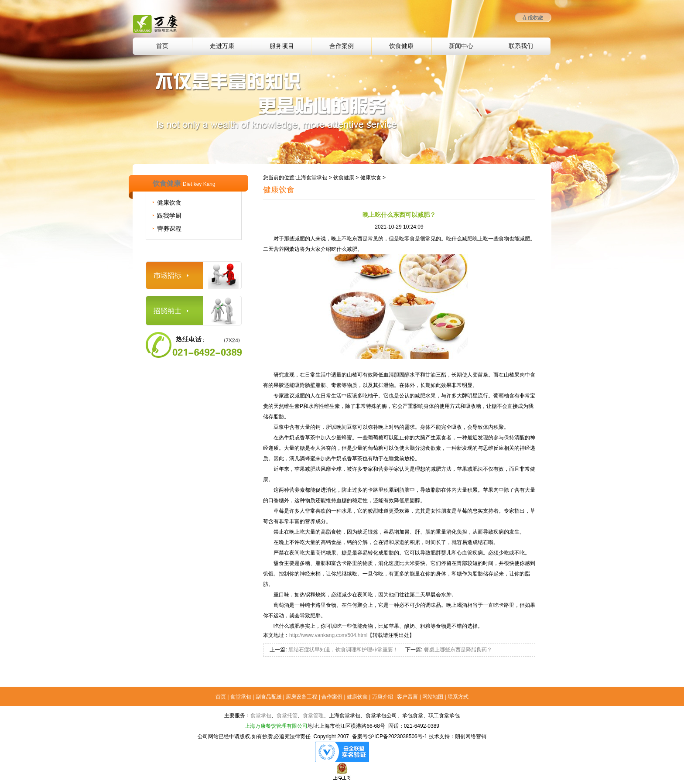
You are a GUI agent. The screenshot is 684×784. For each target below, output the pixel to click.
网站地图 (433, 697)
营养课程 (169, 229)
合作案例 (342, 46)
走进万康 (222, 46)
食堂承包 (241, 697)
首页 (162, 46)
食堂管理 (313, 716)
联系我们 (521, 46)
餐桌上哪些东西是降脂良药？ (457, 650)
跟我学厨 (169, 216)
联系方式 (458, 697)
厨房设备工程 (301, 697)
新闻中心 (461, 46)
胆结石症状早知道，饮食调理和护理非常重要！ (343, 650)
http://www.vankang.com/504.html (328, 635)
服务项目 (282, 46)
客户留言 (407, 697)
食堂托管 (287, 716)
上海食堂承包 (311, 178)
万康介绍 (383, 697)
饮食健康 (401, 46)
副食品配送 (269, 697)
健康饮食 (169, 202)
